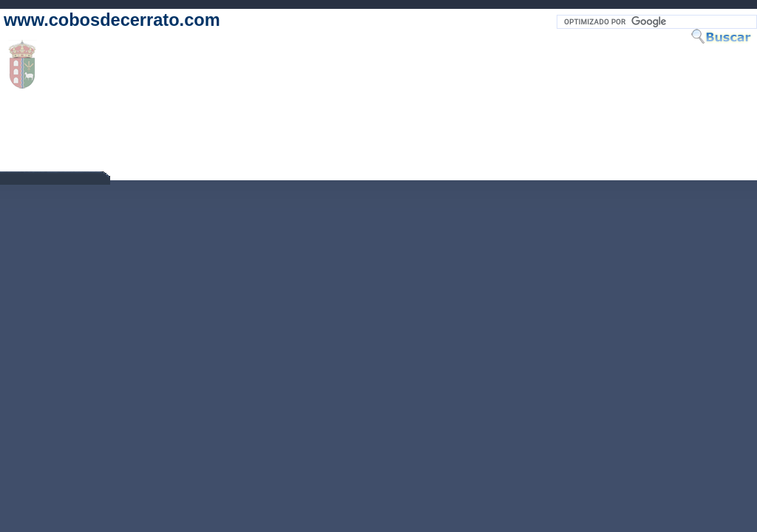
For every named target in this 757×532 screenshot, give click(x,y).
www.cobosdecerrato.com (112, 20)
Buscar (724, 36)
